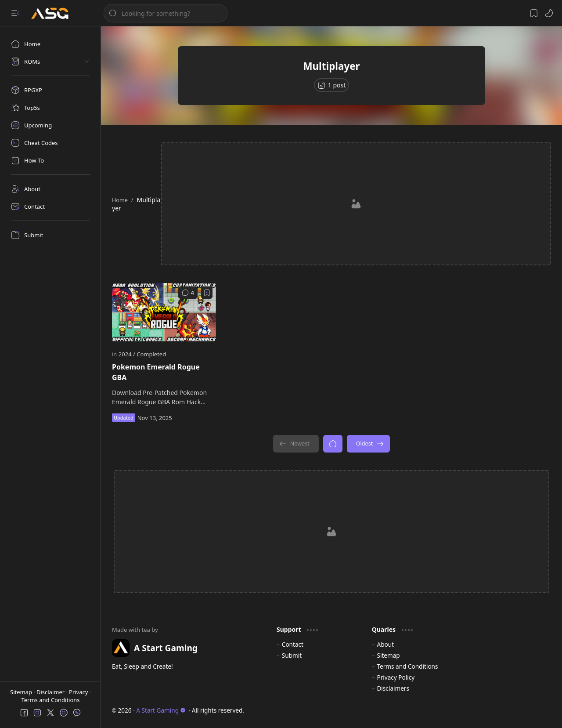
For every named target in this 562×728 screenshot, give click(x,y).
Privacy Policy (396, 677)
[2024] (127, 354)
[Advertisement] (357, 204)
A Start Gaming (161, 710)
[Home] (50, 44)
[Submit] (50, 235)
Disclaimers (393, 688)
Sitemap (22, 692)
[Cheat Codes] (50, 143)
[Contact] (50, 206)
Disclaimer (51, 692)
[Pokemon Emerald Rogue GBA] (164, 312)
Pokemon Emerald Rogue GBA (156, 372)
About (385, 644)
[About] (50, 189)
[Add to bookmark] (207, 293)
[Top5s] (50, 108)
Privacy (79, 692)
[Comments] (188, 293)
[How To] (50, 160)
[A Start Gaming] (54, 13)
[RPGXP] (50, 90)
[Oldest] (369, 444)
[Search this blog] (166, 13)
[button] (15, 13)
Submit (292, 655)
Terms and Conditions (50, 700)
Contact (293, 644)
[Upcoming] (50, 125)
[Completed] (151, 354)
